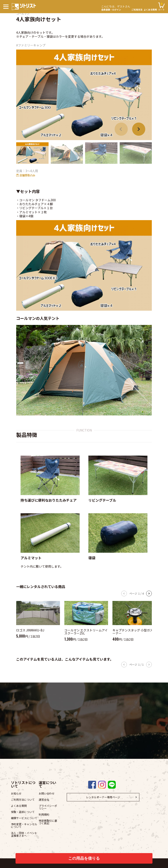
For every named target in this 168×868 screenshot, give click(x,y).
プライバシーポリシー (48, 807)
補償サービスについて (24, 818)
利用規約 (44, 814)
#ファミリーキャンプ (31, 45)
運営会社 (44, 799)
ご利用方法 (137, 10)
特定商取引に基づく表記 (48, 822)
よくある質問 (150, 10)
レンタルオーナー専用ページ (103, 797)
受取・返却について (23, 812)
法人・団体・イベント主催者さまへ (24, 834)
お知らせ (16, 793)
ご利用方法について (23, 799)
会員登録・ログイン (116, 7)
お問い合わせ (47, 793)
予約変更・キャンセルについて (24, 825)
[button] (139, 129)
